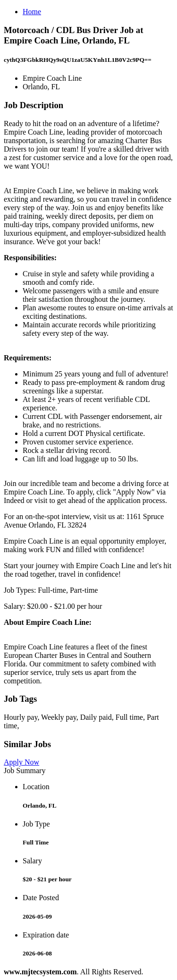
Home (32, 12)
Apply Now (21, 762)
